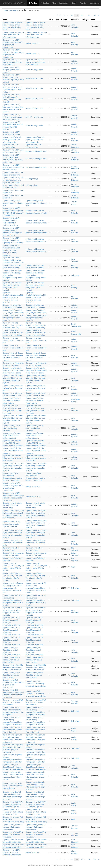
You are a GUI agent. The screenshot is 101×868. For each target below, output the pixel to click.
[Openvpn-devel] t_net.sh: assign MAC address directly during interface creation (13, 370)
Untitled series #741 (33, 53)
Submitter (75, 20)
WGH (73, 567)
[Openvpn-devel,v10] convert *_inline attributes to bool (13, 348)
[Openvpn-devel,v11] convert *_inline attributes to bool (13, 340)
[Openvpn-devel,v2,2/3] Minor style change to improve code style (11, 524)
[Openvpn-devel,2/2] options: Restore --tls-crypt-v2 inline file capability (13, 325)
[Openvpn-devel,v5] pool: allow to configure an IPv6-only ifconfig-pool (13, 62)
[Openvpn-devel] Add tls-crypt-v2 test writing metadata (12, 428)
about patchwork (68, 865)
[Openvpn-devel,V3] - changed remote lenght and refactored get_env (13, 812)
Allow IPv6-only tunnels (34, 70)
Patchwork (7, 3)
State (93, 20)
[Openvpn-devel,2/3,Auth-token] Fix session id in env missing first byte (13, 786)
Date (65, 20)
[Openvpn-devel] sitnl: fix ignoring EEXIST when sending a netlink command (13, 443)
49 (89, 15)
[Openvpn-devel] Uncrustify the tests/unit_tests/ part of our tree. (13, 388)
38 (72, 15)
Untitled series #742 (33, 44)
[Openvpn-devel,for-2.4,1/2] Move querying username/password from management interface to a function (36, 588)
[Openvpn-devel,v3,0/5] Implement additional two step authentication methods (13, 260)
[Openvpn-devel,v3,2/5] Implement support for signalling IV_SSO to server (13, 240)
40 (82, 15)
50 (95, 15)
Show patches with (11, 10)
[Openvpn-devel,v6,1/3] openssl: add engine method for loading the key (13, 167)
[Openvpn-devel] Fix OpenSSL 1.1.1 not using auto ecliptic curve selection (36, 684)
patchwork (31, 865)
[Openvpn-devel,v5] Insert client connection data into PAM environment (12, 730)
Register (83, 3)
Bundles (45, 3)
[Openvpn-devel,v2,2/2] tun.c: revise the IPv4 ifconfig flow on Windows (12, 852)
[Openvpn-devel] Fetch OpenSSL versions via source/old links (11, 660)
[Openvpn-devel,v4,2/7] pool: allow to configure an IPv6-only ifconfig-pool (12, 117)
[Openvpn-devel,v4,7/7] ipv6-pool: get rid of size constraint (12, 70)
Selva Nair (75, 275)
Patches (33, 3)
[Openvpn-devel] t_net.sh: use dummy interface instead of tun (12, 505)
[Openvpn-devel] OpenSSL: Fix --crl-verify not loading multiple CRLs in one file (13, 667)
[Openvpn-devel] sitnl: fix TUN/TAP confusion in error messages (13, 451)
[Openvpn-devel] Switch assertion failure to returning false (13, 203)
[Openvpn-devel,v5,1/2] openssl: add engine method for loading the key (13, 185)
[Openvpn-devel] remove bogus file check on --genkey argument (12, 436)
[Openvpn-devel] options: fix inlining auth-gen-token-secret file (13, 318)
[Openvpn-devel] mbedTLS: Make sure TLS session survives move (13, 702)
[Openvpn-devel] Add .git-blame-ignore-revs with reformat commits (12, 140)
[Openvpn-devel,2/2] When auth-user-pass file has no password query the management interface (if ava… (13, 588)
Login (74, 3)
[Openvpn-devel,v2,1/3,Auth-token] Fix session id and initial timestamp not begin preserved (13, 298)
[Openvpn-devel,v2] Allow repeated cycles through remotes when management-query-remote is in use (13, 275)
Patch (5, 20)
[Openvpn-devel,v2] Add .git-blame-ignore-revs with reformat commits (13, 35)
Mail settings (95, 3)
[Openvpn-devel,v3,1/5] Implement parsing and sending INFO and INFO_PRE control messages (11, 250)
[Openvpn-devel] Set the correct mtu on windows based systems (12, 401)
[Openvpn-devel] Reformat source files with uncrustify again (12, 543)
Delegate (86, 20)
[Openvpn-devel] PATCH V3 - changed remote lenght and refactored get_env (13, 804)
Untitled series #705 (33, 487)
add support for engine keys (36, 151)
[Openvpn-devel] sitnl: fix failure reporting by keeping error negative (13, 458)
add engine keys (32, 179)
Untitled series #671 (33, 852)
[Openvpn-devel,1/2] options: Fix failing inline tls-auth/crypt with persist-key (36, 325)
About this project (60, 3)
